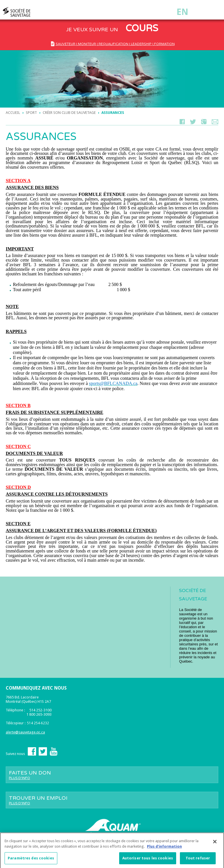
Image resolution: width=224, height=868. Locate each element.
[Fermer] (215, 844)
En (182, 12)
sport (31, 113)
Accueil (13, 113)
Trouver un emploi (112, 800)
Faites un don (112, 775)
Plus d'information (164, 849)
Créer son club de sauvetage (69, 113)
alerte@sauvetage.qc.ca (25, 732)
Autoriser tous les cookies (148, 860)
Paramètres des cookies (31, 860)
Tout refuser (198, 860)
